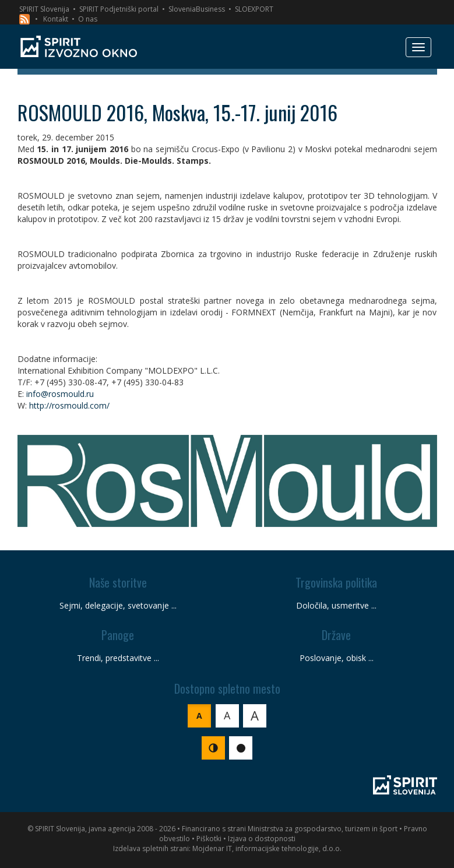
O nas (88, 19)
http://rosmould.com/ (69, 405)
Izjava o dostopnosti (262, 839)
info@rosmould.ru (60, 394)
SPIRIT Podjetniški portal (119, 9)
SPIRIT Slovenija (44, 9)
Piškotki (209, 839)
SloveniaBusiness (197, 9)
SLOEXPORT (254, 9)
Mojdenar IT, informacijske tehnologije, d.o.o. (267, 848)
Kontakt (56, 19)
